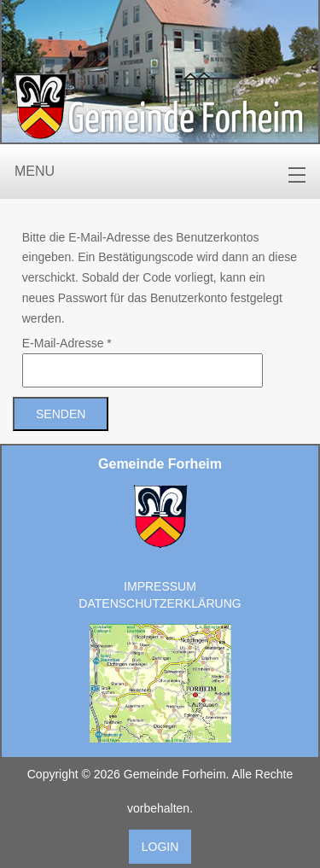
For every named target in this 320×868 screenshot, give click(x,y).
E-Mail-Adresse (67, 343)
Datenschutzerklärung (160, 603)
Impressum (160, 586)
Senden (61, 414)
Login (160, 847)
